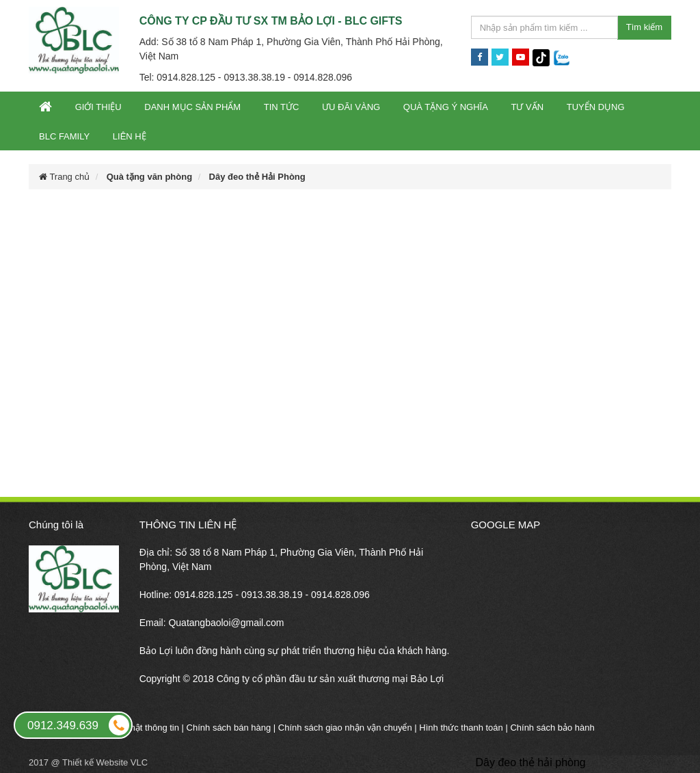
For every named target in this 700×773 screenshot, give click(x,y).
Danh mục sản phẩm (192, 107)
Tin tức (282, 107)
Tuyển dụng (596, 107)
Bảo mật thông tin (145, 728)
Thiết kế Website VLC (105, 762)
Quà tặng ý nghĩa (446, 107)
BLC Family (64, 136)
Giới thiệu (98, 107)
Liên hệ (130, 136)
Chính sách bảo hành (552, 728)
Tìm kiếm (644, 27)
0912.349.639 (79, 725)
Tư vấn (527, 107)
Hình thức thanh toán (461, 728)
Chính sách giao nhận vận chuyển (345, 728)
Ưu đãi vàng (351, 107)
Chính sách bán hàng (229, 728)
